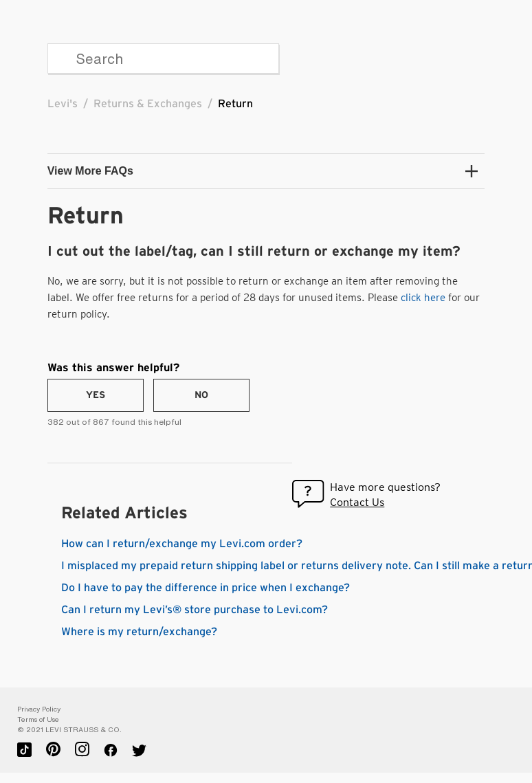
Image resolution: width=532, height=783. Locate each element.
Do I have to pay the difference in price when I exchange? (206, 588)
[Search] (163, 58)
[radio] (96, 395)
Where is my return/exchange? (139, 632)
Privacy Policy (39, 709)
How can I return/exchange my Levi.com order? (182, 544)
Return (235, 104)
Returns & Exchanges (148, 104)
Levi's (63, 104)
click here (423, 298)
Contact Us (357, 502)
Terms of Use (38, 719)
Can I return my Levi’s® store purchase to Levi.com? (195, 610)
